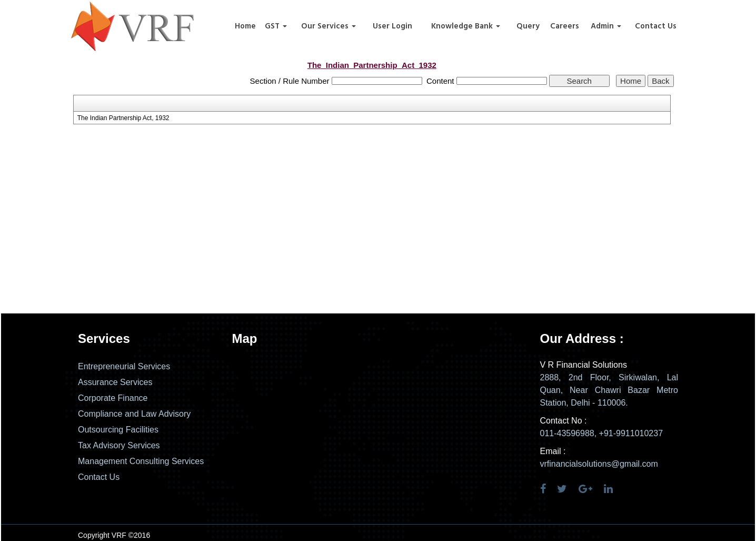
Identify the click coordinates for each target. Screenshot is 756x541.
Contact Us (656, 26)
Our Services (329, 26)
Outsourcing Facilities (118, 430)
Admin (606, 26)
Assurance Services (115, 382)
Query (528, 26)
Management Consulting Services (141, 461)
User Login (392, 26)
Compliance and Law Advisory (134, 414)
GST (276, 26)
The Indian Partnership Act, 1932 (123, 118)
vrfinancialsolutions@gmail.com (599, 464)
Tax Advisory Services (119, 445)
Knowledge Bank (466, 26)
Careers (565, 26)
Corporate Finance (113, 398)
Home (245, 26)
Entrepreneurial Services (124, 366)
